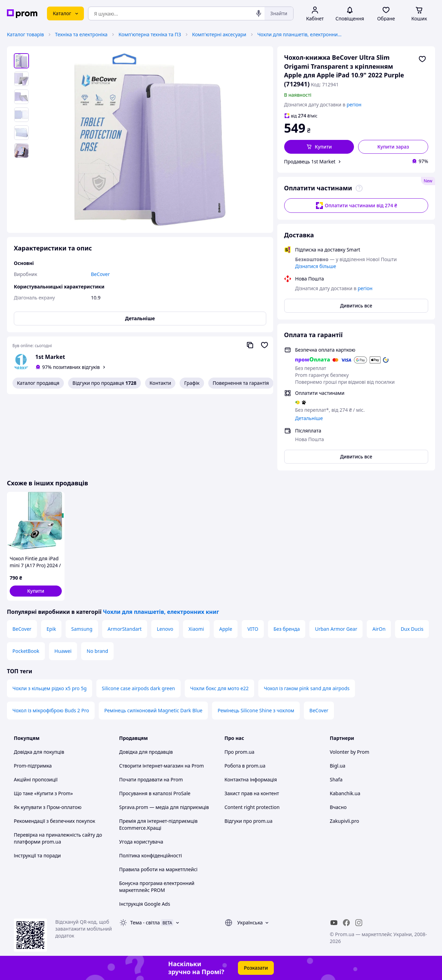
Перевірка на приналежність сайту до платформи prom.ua (58, 838)
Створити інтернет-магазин (151, 766)
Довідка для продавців (146, 752)
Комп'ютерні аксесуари (219, 34)
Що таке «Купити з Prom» (43, 793)
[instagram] (359, 923)
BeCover (22, 629)
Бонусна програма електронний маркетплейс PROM (157, 887)
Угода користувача (141, 842)
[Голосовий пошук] (259, 13)
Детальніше (309, 418)
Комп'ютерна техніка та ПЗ (150, 34)
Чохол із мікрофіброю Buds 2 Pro (51, 710)
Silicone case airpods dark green (138, 688)
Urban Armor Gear (336, 629)
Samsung (82, 629)
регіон (354, 104)
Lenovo (165, 629)
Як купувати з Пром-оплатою (48, 807)
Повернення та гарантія (241, 383)
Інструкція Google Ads (145, 904)
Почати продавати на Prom (151, 779)
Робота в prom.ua (245, 766)
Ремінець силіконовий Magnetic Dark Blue (153, 710)
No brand (97, 651)
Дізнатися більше (316, 266)
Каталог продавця (38, 383)
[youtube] (334, 923)
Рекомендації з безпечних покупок (55, 821)
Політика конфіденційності (151, 855)
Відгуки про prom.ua (248, 821)
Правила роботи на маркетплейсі (158, 869)
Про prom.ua (239, 752)
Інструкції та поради (37, 855)
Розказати (256, 968)
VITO (253, 629)
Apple (226, 629)
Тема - (145, 922)
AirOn (379, 629)
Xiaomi (196, 629)
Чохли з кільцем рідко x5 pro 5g (50, 688)
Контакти (160, 383)
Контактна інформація (251, 779)
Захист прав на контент (252, 793)
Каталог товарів (25, 34)
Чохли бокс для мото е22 (219, 688)
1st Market (50, 357)
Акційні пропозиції (36, 779)
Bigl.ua (338, 766)
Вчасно (338, 807)
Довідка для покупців (39, 752)
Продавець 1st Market (310, 161)
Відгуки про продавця (104, 383)
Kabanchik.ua (345, 793)
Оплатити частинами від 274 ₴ (356, 206)
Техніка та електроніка (81, 34)
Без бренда (287, 629)
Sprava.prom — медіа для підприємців (164, 807)
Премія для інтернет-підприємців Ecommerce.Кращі (158, 824)
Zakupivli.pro (344, 821)
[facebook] (346, 923)
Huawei (63, 651)
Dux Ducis (412, 629)
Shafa (336, 779)
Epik (51, 629)
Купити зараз (393, 147)
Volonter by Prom (349, 752)
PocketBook (26, 651)
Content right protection (252, 807)
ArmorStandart (125, 629)
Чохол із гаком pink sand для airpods (307, 688)
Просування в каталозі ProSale (155, 793)
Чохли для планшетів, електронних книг (300, 34)
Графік (192, 383)
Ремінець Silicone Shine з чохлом (256, 710)
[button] (319, 147)
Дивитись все (356, 306)
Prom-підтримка (33, 766)
